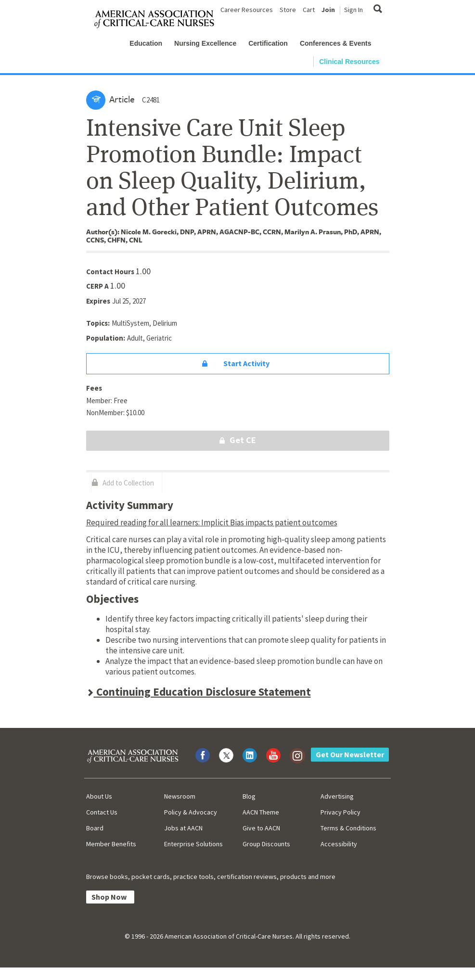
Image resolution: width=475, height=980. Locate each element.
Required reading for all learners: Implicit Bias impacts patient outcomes (212, 522)
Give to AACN (261, 828)
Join (328, 10)
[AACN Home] (158, 19)
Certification (268, 43)
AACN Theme (261, 812)
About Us (99, 796)
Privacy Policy (340, 812)
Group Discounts (266, 844)
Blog (249, 796)
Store (288, 10)
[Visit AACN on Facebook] (203, 755)
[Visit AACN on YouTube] (273, 755)
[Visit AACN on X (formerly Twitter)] (226, 755)
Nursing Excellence (205, 43)
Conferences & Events (336, 43)
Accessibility (339, 844)
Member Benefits (111, 844)
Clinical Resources (349, 62)
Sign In (353, 10)
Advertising (337, 796)
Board (95, 828)
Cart (309, 10)
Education (146, 43)
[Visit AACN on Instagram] (297, 755)
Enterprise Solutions (193, 844)
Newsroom (180, 796)
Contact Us (102, 812)
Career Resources (247, 10)
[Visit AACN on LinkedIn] (250, 755)
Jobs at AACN (183, 828)
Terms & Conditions (348, 828)
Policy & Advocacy (191, 812)
